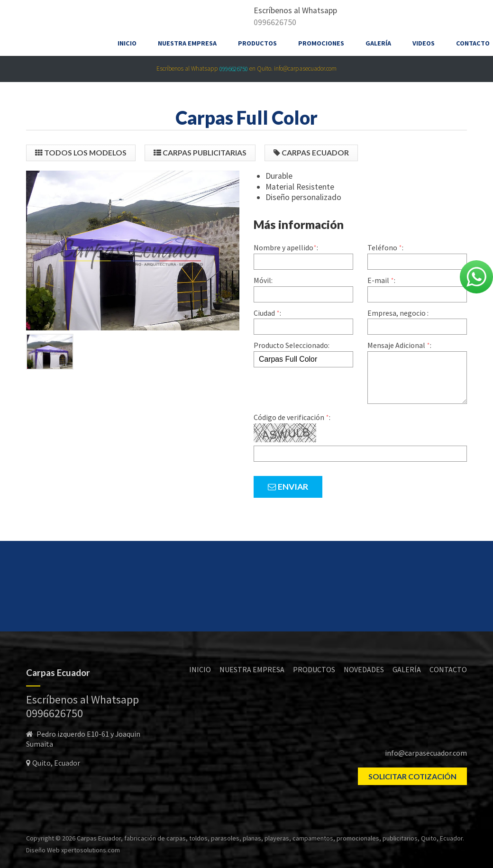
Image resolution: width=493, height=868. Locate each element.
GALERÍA (407, 669)
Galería (378, 43)
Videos (424, 43)
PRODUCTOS (314, 669)
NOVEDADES (364, 669)
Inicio (127, 43)
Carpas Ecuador (311, 152)
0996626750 (275, 22)
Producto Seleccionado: (292, 345)
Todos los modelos (81, 152)
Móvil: (263, 280)
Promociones (321, 43)
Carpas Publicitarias (200, 152)
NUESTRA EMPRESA (252, 669)
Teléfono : (385, 247)
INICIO (200, 669)
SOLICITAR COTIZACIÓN (412, 776)
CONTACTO (448, 669)
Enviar (288, 487)
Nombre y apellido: (286, 247)
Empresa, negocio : (398, 313)
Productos (257, 43)
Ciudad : (267, 313)
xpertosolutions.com (91, 850)
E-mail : (381, 280)
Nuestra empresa (187, 43)
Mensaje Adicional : (399, 345)
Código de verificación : (292, 417)
